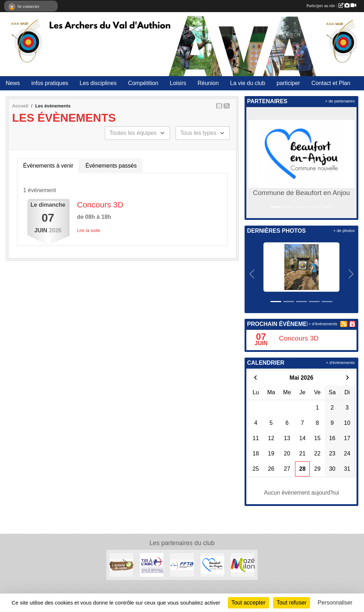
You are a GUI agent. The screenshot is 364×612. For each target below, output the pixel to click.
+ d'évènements (323, 324)
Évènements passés (111, 166)
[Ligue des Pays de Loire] (152, 564)
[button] (253, 163)
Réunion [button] (208, 83)
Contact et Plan (331, 83)
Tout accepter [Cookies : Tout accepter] (248, 603)
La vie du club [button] (248, 83)
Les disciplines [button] (98, 83)
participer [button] (288, 83)
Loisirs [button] (178, 83)
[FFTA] (182, 564)
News (13, 83)
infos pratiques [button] (50, 83)
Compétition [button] (143, 83)
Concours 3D (100, 205)
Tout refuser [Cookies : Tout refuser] (291, 603)
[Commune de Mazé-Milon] (243, 564)
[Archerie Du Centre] (121, 564)
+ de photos (344, 231)
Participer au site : (331, 6)
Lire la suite (89, 230)
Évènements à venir (48, 166)
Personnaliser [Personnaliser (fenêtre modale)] (335, 603)
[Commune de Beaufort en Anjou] (212, 564)
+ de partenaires (340, 101)
